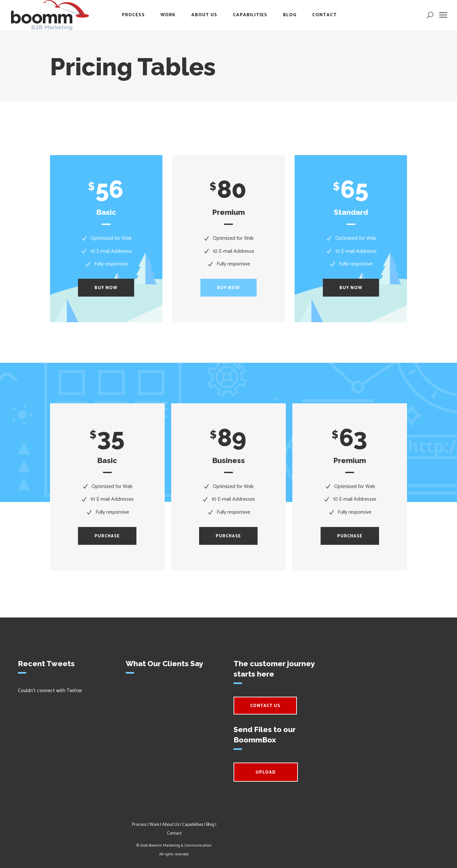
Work (154, 825)
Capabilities (193, 825)
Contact (174, 833)
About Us (171, 825)
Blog (210, 825)
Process (139, 825)
